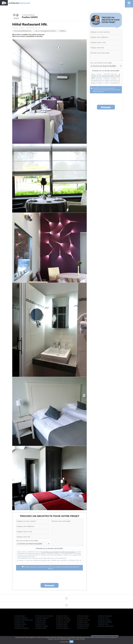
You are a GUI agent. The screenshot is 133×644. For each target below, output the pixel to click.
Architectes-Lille (19, 622)
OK (71, 642)
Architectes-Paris (103, 624)
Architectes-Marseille (63, 622)
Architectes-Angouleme (105, 616)
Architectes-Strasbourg (21, 628)
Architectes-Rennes (83, 626)
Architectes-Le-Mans (104, 620)
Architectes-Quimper (42, 626)
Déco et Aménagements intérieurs (45, 31)
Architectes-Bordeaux (63, 618)
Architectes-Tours (82, 628)
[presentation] (49, 577)
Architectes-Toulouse (62, 628)
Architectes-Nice (40, 624)
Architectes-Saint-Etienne (106, 626)
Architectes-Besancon (42, 618)
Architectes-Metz (82, 622)
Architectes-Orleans (83, 624)
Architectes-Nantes (20, 624)
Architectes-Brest (82, 618)
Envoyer (50, 585)
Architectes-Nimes (62, 624)
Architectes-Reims (62, 626)
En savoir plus (64, 642)
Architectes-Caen (103, 618)
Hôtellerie (62, 31)
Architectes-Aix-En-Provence (44, 616)
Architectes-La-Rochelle (63, 620)
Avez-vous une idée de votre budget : (27, 540)
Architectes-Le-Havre (84, 620)
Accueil (15, 28)
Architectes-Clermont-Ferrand (24, 620)
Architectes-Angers (83, 616)
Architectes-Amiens (62, 616)
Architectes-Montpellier (105, 622)
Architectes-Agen (20, 616)
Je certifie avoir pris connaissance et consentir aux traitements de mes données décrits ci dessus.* (51, 568)
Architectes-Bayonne (21, 618)
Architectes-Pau (19, 626)
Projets (22, 28)
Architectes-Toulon (41, 628)
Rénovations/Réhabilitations (22, 31)
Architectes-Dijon (41, 620)
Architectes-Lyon (40, 622)
